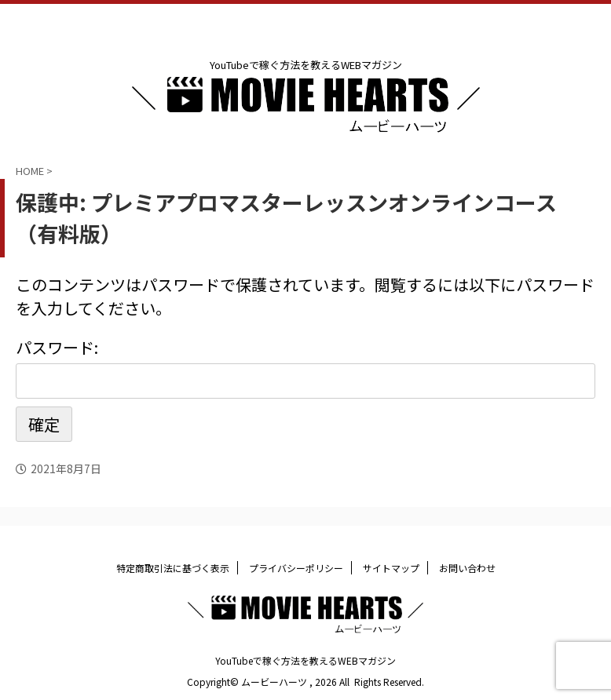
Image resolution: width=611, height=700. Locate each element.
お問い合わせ (467, 568)
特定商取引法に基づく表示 (173, 568)
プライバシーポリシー (296, 568)
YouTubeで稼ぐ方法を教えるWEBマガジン (305, 660)
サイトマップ (391, 568)
